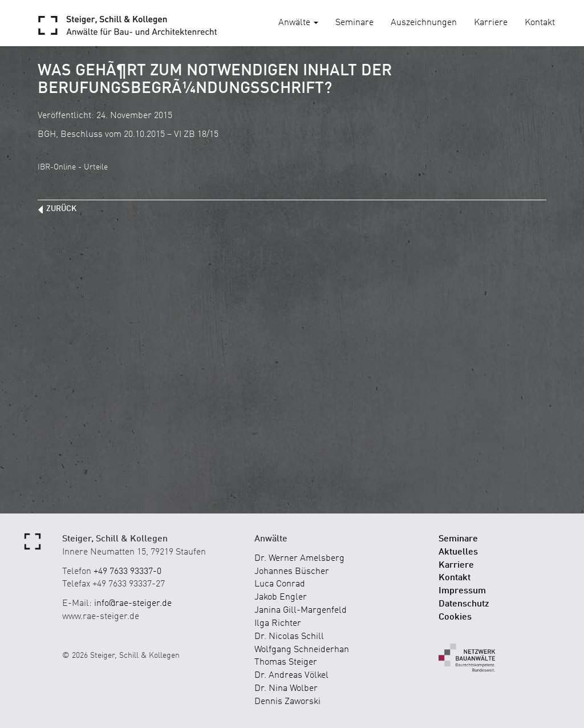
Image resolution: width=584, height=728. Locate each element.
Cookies (455, 617)
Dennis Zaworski (287, 702)
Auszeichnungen (424, 23)
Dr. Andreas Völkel (291, 676)
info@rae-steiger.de (133, 604)
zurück (61, 209)
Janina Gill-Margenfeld (301, 610)
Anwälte (298, 23)
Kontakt (540, 23)
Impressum (462, 591)
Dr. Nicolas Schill (289, 637)
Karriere (491, 23)
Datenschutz (464, 604)
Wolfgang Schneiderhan (302, 650)
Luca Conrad (280, 584)
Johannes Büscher (292, 572)
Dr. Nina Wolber (286, 689)
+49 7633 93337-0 (127, 572)
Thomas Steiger (286, 662)
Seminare (354, 23)
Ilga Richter (278, 624)
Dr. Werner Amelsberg (299, 559)
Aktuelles (458, 552)
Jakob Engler (281, 597)
